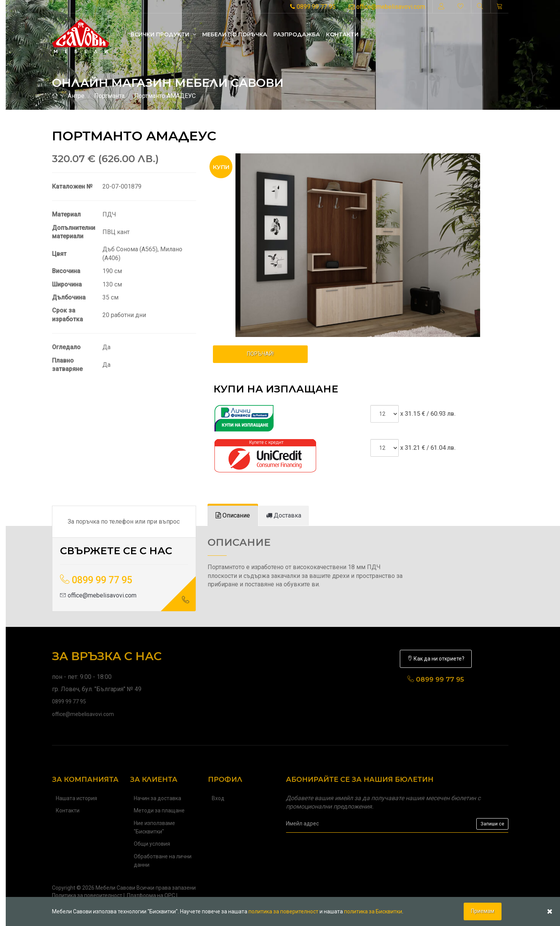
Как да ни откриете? (436, 659)
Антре (76, 96)
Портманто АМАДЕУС (165, 96)
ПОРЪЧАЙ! (260, 354)
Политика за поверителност (87, 895)
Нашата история (76, 798)
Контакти (342, 34)
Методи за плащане (159, 810)
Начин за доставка (157, 798)
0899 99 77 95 (313, 7)
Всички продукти (163, 34)
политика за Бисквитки (373, 911)
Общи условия (152, 844)
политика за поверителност (283, 911)
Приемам (483, 911)
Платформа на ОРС (151, 895)
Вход (218, 798)
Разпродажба (297, 34)
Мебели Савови (115, 888)
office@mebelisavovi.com (387, 7)
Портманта (109, 96)
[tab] (233, 516)
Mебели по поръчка (235, 34)
